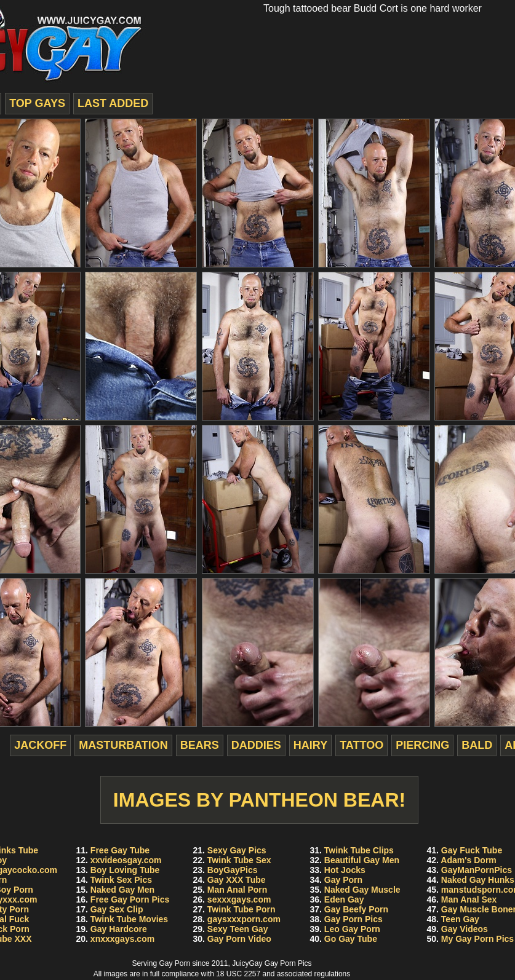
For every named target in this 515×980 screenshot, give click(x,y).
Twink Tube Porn (242, 909)
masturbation (123, 745)
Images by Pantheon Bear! (259, 800)
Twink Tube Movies (129, 919)
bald (477, 745)
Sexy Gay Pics (237, 850)
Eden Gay (344, 899)
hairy (310, 745)
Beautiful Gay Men (362, 860)
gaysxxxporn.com (244, 919)
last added (113, 103)
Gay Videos (465, 929)
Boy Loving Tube (125, 870)
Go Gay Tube (351, 939)
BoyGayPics (233, 870)
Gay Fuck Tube (472, 850)
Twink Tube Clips (359, 850)
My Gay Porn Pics (477, 939)
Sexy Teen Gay (238, 929)
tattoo (361, 745)
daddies (256, 745)
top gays (37, 103)
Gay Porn (343, 880)
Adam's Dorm (468, 860)
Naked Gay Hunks (478, 880)
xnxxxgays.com (122, 939)
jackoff (40, 745)
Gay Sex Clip (117, 909)
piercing (422, 745)
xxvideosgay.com (126, 860)
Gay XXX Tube (237, 880)
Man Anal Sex (469, 899)
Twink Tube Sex (239, 860)
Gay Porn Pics (353, 919)
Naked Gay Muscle (362, 890)
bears (200, 745)
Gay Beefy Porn (356, 909)
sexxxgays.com (239, 899)
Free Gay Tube (120, 850)
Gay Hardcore (119, 929)
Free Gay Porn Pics (130, 899)
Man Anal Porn (238, 890)
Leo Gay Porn (352, 929)
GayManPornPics (477, 870)
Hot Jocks (345, 870)
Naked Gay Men (122, 890)
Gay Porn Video (239, 939)
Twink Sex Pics (121, 880)
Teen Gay (460, 919)
